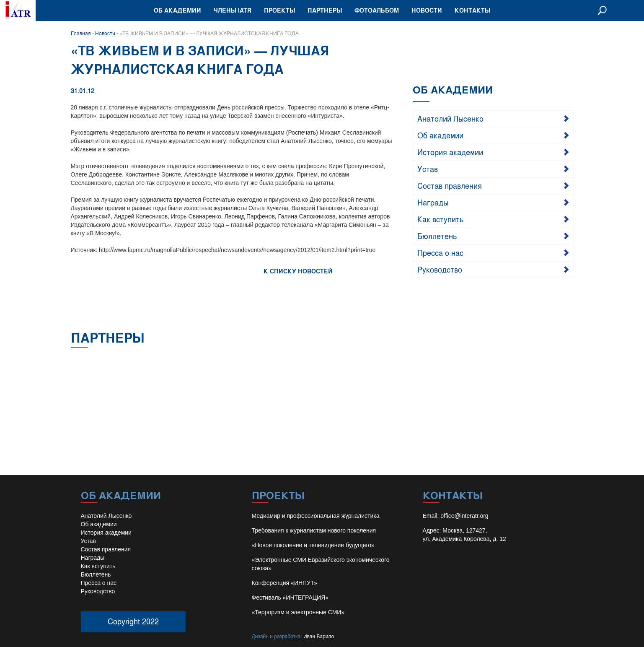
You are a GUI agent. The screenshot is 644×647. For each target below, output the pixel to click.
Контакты (472, 10)
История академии (450, 152)
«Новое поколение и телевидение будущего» (313, 545)
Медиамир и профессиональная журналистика (316, 516)
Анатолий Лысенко (450, 118)
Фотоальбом (377, 10)
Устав (428, 169)
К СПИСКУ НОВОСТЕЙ (298, 271)
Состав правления (450, 185)
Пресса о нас (440, 252)
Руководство (440, 269)
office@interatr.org (464, 516)
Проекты (279, 10)
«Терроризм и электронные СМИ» (298, 612)
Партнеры (325, 10)
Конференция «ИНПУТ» (284, 583)
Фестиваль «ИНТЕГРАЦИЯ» (290, 598)
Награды (433, 202)
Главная (81, 33)
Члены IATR (233, 10)
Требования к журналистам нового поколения (314, 530)
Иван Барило (319, 637)
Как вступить (441, 219)
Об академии (177, 10)
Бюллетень (437, 236)
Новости (427, 10)
